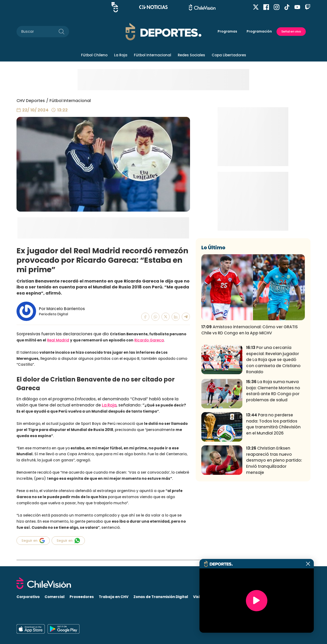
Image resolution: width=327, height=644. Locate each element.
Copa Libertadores (229, 55)
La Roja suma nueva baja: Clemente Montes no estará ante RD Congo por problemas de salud (273, 461)
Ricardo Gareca (149, 340)
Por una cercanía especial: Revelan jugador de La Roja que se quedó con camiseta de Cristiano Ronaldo (273, 429)
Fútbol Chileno (94, 55)
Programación (259, 31)
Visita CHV (203, 597)
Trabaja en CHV (114, 597)
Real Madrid (58, 340)
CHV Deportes (31, 101)
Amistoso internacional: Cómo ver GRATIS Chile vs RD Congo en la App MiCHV (250, 400)
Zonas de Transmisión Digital (161, 597)
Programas (227, 31)
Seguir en (33, 541)
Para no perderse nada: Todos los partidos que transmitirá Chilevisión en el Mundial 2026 (273, 494)
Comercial (55, 597)
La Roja (121, 55)
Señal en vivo (291, 31)
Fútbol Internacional (153, 55)
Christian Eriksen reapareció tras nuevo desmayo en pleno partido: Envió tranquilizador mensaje (274, 530)
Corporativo (28, 597)
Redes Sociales (191, 55)
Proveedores (82, 597)
